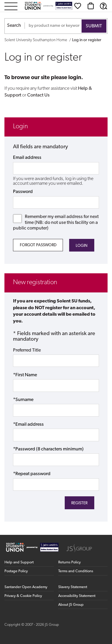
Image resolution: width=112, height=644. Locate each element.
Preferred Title (27, 350)
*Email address (28, 425)
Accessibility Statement (77, 596)
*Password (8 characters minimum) (48, 449)
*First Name (25, 375)
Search (14, 26)
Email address (27, 158)
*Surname (23, 400)
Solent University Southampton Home (36, 40)
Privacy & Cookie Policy (23, 596)
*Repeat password (32, 474)
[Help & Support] (103, 6)
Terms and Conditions (76, 571)
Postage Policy (16, 571)
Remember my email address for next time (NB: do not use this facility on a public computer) (56, 222)
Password (23, 192)
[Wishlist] (78, 6)
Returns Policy (69, 562)
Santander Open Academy (26, 587)
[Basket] (91, 6)
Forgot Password (38, 245)
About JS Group (71, 605)
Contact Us (38, 95)
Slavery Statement (73, 587)
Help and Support (19, 562)
